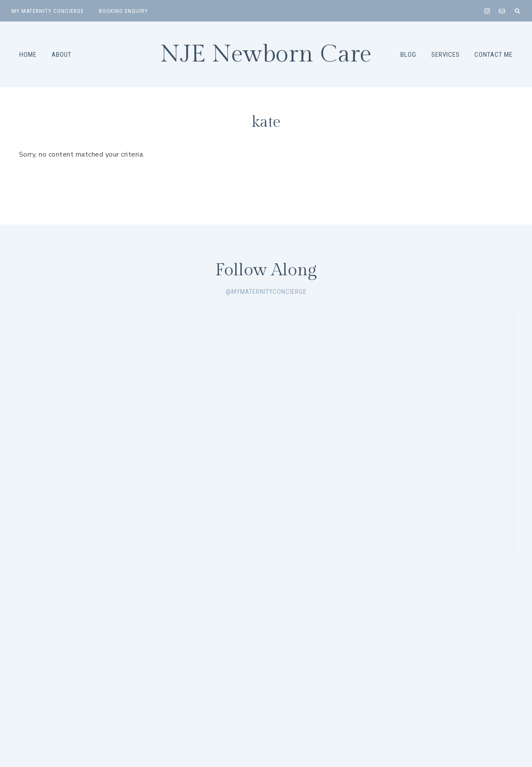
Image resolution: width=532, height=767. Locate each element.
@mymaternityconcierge (266, 292)
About (62, 55)
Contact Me (494, 55)
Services (446, 55)
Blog (408, 55)
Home (28, 55)
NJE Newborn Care (266, 54)
